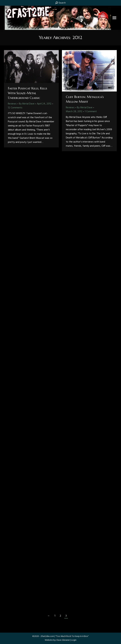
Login (74, 640)
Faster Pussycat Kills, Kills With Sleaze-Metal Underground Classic (27, 93)
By (27, 104)
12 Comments (15, 108)
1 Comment (91, 112)
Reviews (12, 104)
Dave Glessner (63, 640)
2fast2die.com (47, 636)
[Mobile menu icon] (114, 18)
